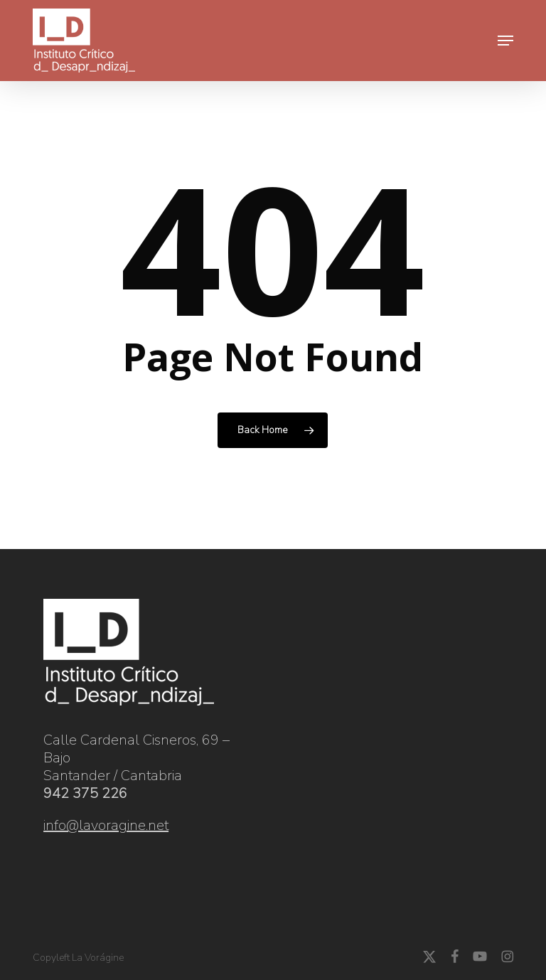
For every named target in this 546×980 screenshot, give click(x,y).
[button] (505, 41)
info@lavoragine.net (106, 825)
